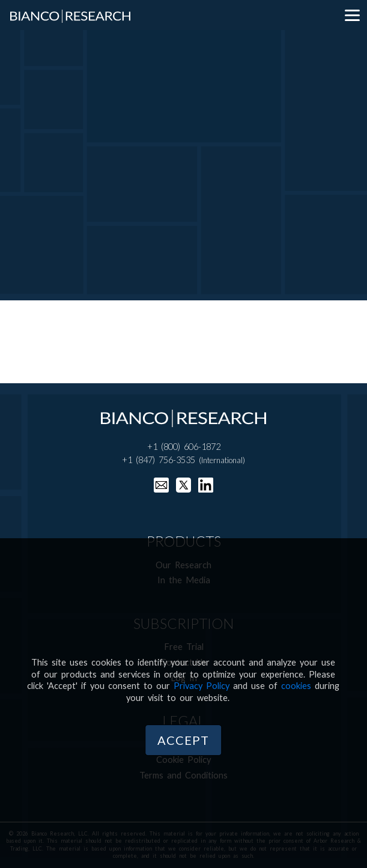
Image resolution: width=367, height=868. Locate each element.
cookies (296, 686)
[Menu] (352, 15)
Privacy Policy (202, 686)
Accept (183, 740)
